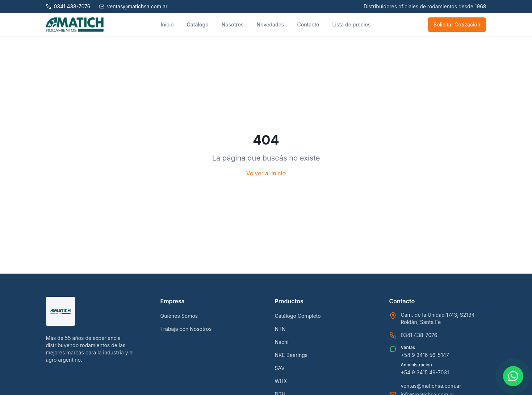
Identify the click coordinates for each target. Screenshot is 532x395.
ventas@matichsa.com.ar (431, 386)
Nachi (282, 342)
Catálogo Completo (298, 316)
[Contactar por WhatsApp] (513, 376)
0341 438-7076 (419, 335)
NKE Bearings (291, 355)
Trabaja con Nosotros (186, 329)
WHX (281, 381)
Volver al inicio (266, 173)
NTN (280, 329)
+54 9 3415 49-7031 (425, 372)
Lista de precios (352, 24)
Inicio (167, 24)
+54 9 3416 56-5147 (425, 355)
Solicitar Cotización (457, 24)
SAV (280, 368)
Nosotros (233, 24)
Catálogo (198, 24)
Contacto (308, 24)
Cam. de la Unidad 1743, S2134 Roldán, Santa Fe (438, 318)
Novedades (271, 24)
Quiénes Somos (179, 316)
